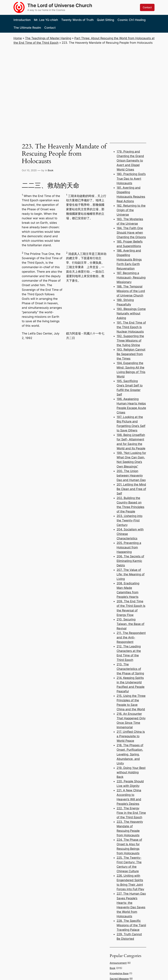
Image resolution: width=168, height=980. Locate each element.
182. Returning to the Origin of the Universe (131, 210)
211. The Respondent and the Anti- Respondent (131, 637)
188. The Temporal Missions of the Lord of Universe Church (131, 291)
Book (51, 170)
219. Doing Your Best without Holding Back (131, 772)
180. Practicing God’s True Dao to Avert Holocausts (131, 178)
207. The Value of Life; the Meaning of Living (131, 574)
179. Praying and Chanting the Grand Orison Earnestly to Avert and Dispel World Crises (130, 161)
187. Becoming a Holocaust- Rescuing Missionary (131, 277)
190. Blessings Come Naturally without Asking (131, 313)
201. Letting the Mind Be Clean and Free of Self (131, 489)
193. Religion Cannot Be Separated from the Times (131, 354)
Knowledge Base (119, 973)
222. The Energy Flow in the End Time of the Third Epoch (131, 813)
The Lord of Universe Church (60, 5)
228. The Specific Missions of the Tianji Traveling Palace (131, 925)
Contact (147, 7)
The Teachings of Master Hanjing (48, 38)
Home (18, 38)
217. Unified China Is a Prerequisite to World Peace (131, 736)
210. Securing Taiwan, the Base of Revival (130, 624)
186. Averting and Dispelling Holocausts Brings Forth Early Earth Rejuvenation (129, 260)
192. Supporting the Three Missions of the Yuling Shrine (130, 341)
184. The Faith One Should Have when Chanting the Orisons (131, 233)
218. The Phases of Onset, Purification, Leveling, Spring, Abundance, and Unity (130, 754)
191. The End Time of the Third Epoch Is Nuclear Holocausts (131, 327)
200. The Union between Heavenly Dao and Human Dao (131, 475)
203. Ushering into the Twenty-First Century (130, 520)
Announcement (118, 963)
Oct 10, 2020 (29, 170)
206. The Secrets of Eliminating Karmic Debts (130, 561)
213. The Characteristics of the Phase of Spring (130, 669)
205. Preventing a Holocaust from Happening (129, 547)
